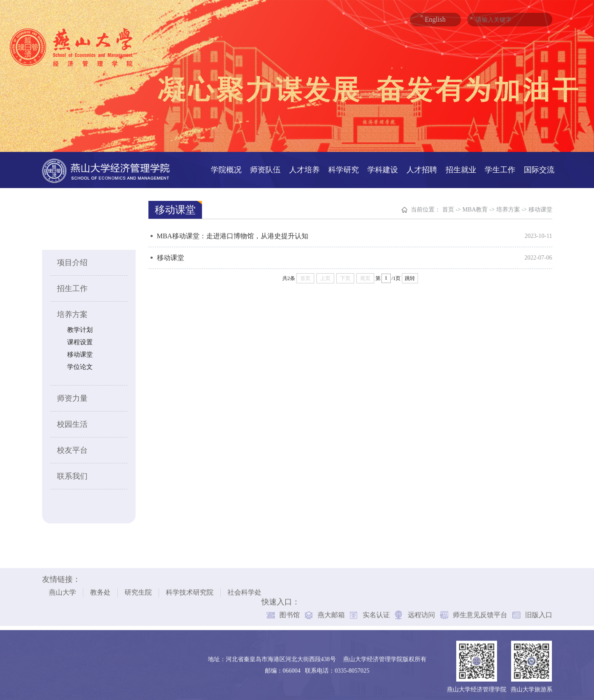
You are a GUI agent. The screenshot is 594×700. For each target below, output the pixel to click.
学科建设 (383, 168)
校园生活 (72, 422)
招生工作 (72, 286)
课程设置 (80, 340)
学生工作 (500, 168)
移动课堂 (80, 352)
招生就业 (461, 168)
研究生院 (138, 588)
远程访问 (421, 610)
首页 (449, 207)
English (435, 19)
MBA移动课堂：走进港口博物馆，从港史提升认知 (233, 234)
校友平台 (72, 448)
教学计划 (80, 328)
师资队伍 (265, 168)
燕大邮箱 (331, 610)
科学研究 (344, 168)
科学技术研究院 (190, 588)
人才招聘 (422, 168)
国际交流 (539, 168)
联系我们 (72, 474)
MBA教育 (475, 207)
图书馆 (290, 610)
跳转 (410, 276)
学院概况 (226, 168)
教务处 (100, 588)
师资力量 (72, 396)
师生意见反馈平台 (480, 610)
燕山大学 (63, 588)
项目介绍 (72, 260)
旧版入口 (539, 610)
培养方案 (72, 312)
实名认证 (376, 610)
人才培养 (304, 168)
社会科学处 (244, 588)
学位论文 (80, 365)
